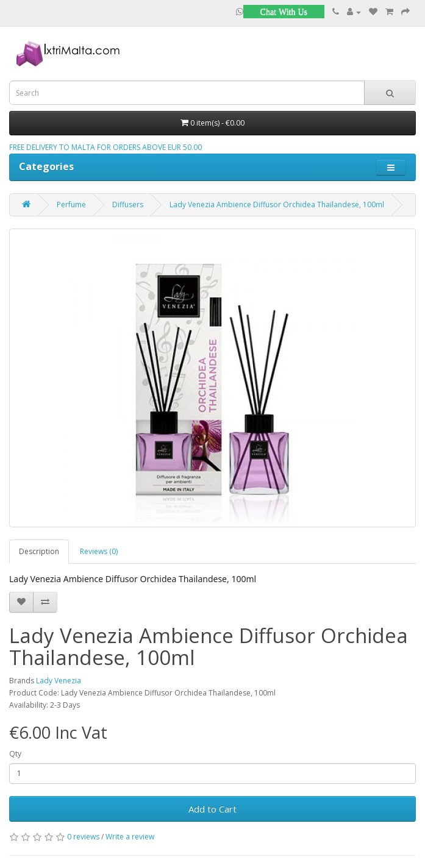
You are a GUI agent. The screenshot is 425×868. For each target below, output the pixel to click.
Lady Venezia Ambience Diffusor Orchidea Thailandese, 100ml (277, 205)
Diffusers (128, 205)
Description (39, 551)
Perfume (71, 205)
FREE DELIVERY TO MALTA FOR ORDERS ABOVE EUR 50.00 (105, 147)
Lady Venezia (59, 681)
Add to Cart (212, 809)
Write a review (130, 837)
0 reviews (83, 837)
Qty (15, 754)
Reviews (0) (99, 551)
